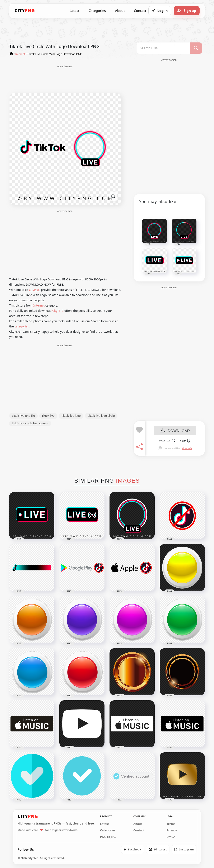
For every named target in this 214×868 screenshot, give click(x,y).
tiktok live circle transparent (30, 423)
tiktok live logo (71, 416)
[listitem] (133, 849)
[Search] (196, 48)
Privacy (172, 830)
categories (22, 326)
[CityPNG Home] (25, 11)
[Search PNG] (163, 48)
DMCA (171, 837)
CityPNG (34, 290)
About (120, 11)
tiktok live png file (23, 416)
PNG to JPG (108, 837)
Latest (75, 11)
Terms (171, 824)
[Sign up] (187, 11)
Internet (39, 305)
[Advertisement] (65, 79)
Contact (139, 830)
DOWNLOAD (175, 431)
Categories (97, 11)
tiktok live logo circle (101, 416)
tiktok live (48, 416)
